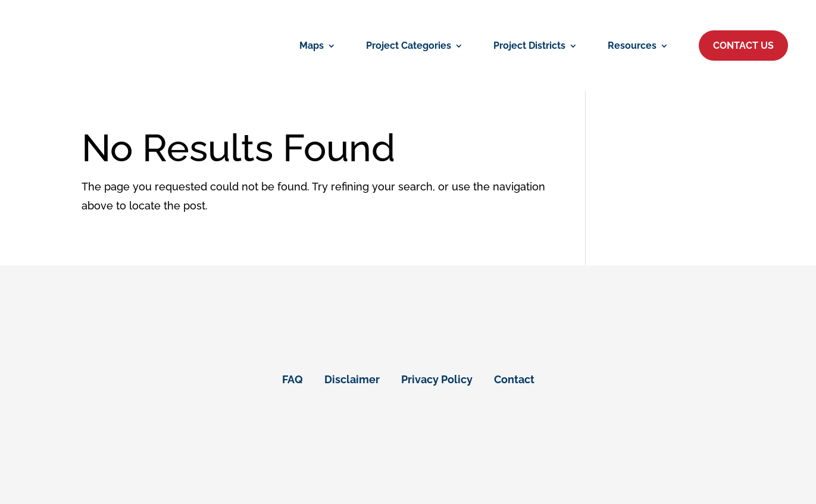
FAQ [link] (293, 379)
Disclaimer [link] (352, 379)
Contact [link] (514, 379)
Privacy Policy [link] (437, 379)
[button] (743, 46)
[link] (318, 46)
